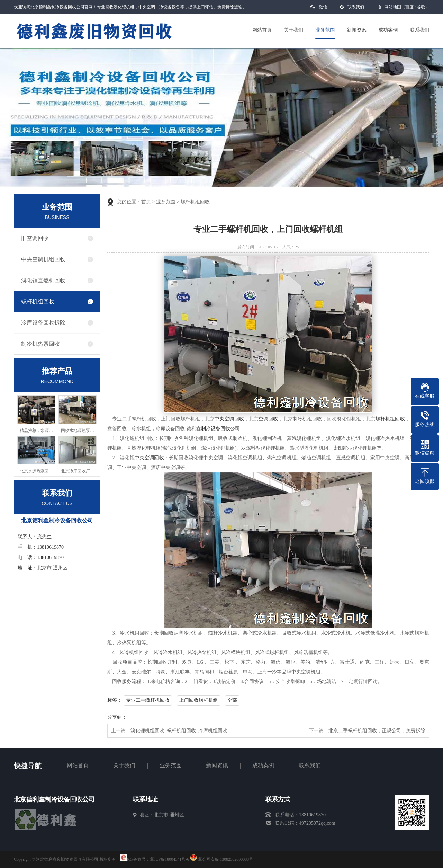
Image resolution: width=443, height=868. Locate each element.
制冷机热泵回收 (40, 344)
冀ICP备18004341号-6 (169, 859)
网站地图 (393, 7)
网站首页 (78, 765)
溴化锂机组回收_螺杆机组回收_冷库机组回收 (179, 731)
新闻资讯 (217, 765)
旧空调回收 (35, 238)
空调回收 (268, 419)
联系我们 (356, 7)
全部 (232, 700)
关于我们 (124, 765)
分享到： (117, 717)
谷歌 (421, 7)
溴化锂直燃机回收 (43, 280)
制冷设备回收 (216, 429)
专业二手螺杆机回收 (148, 700)
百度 (409, 7)
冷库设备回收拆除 (43, 323)
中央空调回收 (229, 419)
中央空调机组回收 (43, 259)
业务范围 (166, 202)
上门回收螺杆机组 (199, 700)
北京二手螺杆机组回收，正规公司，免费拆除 (377, 731)
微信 (323, 9)
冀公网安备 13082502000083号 (225, 859)
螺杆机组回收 (38, 302)
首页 (146, 202)
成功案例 (263, 765)
